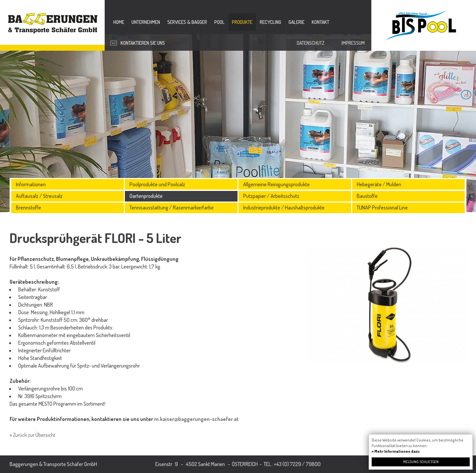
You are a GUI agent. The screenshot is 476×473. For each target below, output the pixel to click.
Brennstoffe (28, 207)
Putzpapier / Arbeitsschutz (271, 196)
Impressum (353, 43)
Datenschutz (311, 43)
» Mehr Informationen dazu (396, 451)
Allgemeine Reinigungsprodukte (276, 184)
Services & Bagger (187, 22)
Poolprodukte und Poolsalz (157, 184)
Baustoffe (367, 196)
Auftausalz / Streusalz (39, 196)
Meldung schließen (421, 462)
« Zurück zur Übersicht (32, 435)
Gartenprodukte (146, 196)
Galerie (296, 22)
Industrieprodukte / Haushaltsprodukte (284, 207)
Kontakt (320, 22)
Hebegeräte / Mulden (379, 184)
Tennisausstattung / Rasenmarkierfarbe (172, 207)
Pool (219, 22)
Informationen (31, 184)
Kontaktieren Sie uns (143, 43)
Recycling (270, 22)
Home (119, 22)
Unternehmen (146, 22)
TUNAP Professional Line (382, 207)
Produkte (242, 22)
